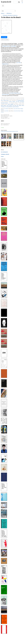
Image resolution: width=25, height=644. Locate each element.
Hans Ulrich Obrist (5, 94)
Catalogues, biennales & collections (10, 15)
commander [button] (4, 37)
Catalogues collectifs (5, 154)
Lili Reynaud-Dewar (20, 100)
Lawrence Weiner (15, 107)
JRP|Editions (9, 13)
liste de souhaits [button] (5, 40)
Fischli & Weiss (12, 102)
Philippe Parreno (6, 46)
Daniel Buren (6, 100)
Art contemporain (4, 152)
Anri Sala (14, 106)
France (2, 156)
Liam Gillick (13, 46)
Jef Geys (18, 102)
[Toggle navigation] (3, 6)
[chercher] (15, 2)
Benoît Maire (3, 106)
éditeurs (3, 13)
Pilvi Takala (19, 106)
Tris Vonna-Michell (8, 107)
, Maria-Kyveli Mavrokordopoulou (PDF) (9, 131)
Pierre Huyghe (10, 104)
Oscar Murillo (9, 106)
